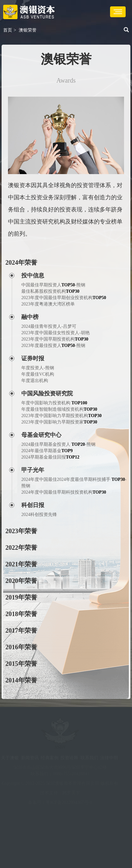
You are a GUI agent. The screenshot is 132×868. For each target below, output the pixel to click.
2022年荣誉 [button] (21, 548)
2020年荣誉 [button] (21, 581)
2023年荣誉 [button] (21, 531)
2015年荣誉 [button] (21, 664)
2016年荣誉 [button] (21, 647)
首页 (8, 30)
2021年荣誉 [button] (21, 564)
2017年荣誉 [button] (21, 630)
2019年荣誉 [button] (21, 597)
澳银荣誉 (28, 30)
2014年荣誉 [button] (21, 680)
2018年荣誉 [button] (21, 614)
